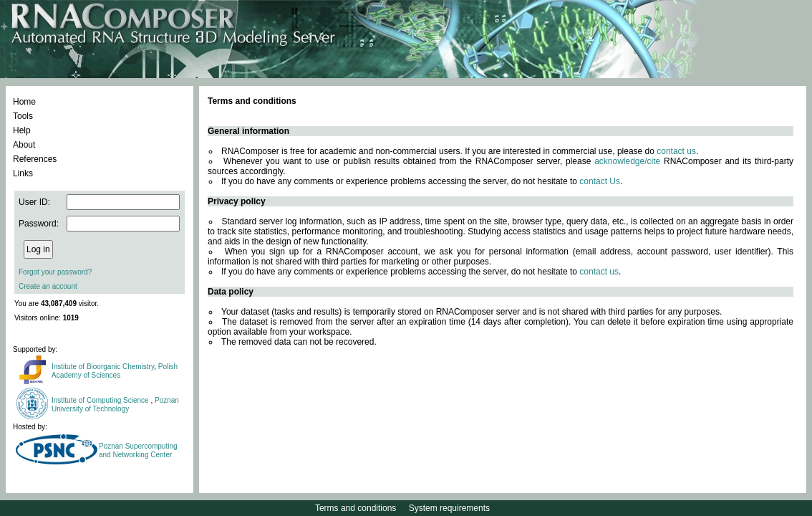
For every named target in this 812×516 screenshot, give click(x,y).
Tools (23, 116)
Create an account (48, 286)
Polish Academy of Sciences (115, 371)
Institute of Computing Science (101, 400)
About (24, 145)
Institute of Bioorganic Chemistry (103, 367)
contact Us (600, 181)
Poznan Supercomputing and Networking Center (138, 450)
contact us (676, 151)
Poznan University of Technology (115, 405)
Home (24, 102)
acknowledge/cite (627, 161)
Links (23, 173)
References (35, 159)
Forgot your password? (55, 272)
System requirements (449, 508)
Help (22, 130)
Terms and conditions (356, 508)
